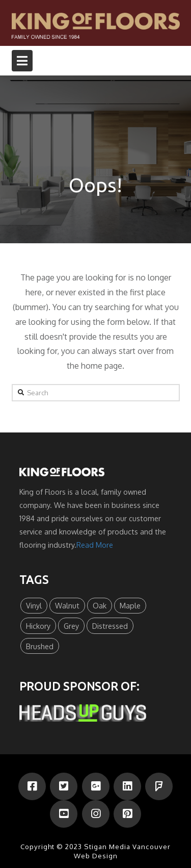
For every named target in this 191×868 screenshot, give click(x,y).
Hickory (38, 626)
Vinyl (34, 605)
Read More (95, 545)
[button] (22, 61)
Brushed (40, 646)
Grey (71, 626)
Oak (100, 605)
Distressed (110, 626)
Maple (130, 605)
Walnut (67, 605)
